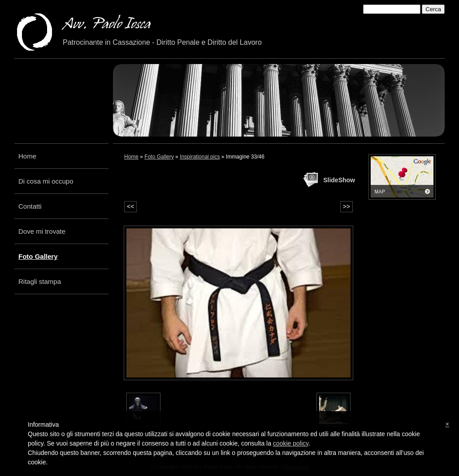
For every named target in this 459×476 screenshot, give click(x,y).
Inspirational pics (200, 157)
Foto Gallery (38, 256)
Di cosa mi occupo (46, 181)
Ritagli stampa (40, 281)
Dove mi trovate (42, 231)
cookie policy (291, 443)
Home (27, 156)
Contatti (30, 206)
